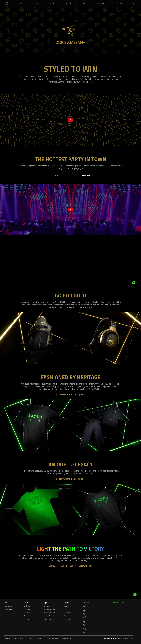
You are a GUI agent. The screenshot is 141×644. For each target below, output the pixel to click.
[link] (6, 4)
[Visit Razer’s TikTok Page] (85, 625)
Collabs (26, 619)
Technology (28, 606)
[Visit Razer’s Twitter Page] (85, 618)
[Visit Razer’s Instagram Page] (85, 610)
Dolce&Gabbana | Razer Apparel (71, 394)
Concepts (27, 613)
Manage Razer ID (49, 616)
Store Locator (8, 609)
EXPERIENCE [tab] (86, 175)
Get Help (46, 606)
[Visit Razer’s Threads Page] (85, 614)
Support (46, 603)
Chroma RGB (28, 609)
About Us (66, 606)
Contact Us (67, 619)
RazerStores (8, 606)
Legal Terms (41, 638)
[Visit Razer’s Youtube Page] (85, 621)
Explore (26, 603)
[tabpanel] (70, 165)
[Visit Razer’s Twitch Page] (85, 628)
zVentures (67, 616)
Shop (6, 603)
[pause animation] (134, 283)
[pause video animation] (135, 595)
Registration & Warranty (51, 609)
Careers (66, 609)
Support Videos (48, 619)
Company (66, 603)
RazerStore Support (50, 613)
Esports (26, 616)
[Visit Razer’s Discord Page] (85, 632)
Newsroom (67, 613)
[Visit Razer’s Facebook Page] (85, 607)
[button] (134, 3)
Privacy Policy (54, 638)
